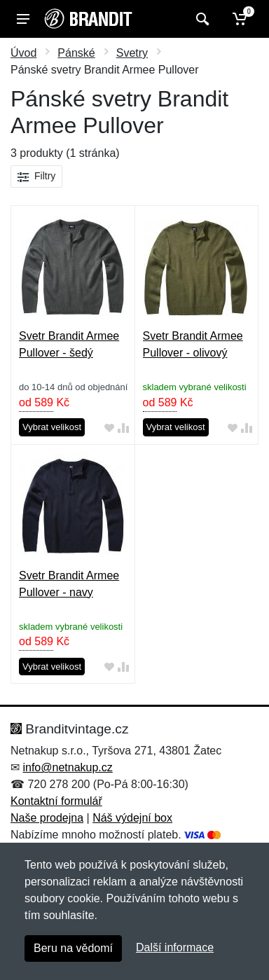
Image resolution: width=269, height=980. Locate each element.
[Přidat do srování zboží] (123, 428)
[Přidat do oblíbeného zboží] (109, 428)
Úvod (23, 53)
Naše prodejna (47, 818)
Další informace (175, 947)
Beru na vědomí (73, 948)
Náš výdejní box (132, 818)
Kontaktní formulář (56, 801)
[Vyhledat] (201, 19)
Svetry (132, 53)
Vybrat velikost (52, 427)
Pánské (76, 53)
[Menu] (23, 19)
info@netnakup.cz (67, 767)
